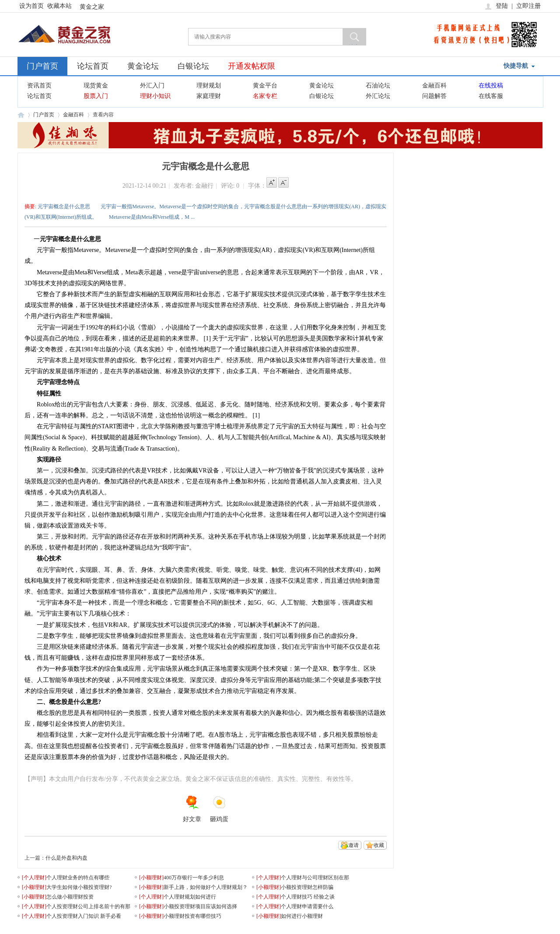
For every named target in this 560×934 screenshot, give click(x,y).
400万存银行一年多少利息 (194, 878)
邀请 (353, 845)
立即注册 (528, 6)
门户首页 (42, 66)
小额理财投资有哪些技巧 (192, 916)
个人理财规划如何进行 (190, 897)
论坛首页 (93, 66)
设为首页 (31, 6)
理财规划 (209, 86)
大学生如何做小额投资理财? (79, 887)
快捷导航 (516, 66)
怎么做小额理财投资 (70, 897)
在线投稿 (491, 86)
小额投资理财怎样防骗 (307, 887)
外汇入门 (152, 86)
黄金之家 (92, 7)
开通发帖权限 (252, 66)
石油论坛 (378, 86)
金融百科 (434, 86)
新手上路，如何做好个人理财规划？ (206, 887)
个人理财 (34, 878)
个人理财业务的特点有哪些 (78, 878)
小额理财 (151, 878)
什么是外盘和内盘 (66, 858)
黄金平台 (265, 86)
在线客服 (491, 96)
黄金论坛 (143, 66)
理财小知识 (155, 96)
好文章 (192, 809)
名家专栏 (265, 96)
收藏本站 (59, 6)
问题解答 (434, 96)
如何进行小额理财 (302, 916)
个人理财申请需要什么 (307, 906)
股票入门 (96, 96)
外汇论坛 (378, 96)
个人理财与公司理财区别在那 (315, 878)
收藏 (379, 845)
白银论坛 (193, 66)
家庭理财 (209, 96)
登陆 (502, 6)
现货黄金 (96, 86)
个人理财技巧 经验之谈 (308, 897)
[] (34, 878)
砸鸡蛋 (219, 809)
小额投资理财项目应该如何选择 (200, 906)
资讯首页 (39, 86)
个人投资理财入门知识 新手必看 (84, 916)
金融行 (204, 186)
